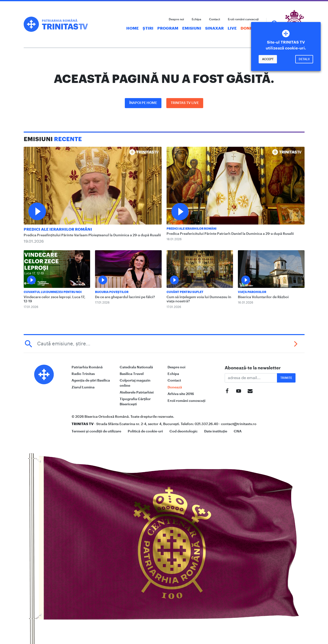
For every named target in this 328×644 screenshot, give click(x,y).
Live (232, 28)
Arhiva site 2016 (181, 394)
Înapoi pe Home (143, 103)
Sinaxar (214, 28)
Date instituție (216, 431)
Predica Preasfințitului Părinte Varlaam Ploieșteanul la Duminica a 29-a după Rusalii (92, 235)
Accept (268, 59)
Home (132, 28)
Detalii (304, 59)
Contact (215, 19)
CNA (238, 431)
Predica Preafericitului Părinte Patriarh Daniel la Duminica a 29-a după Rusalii (230, 234)
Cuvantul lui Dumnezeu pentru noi (53, 292)
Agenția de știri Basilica (91, 380)
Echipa (196, 19)
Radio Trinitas (83, 374)
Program (168, 28)
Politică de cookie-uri (145, 431)
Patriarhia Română (87, 367)
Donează (251, 28)
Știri (148, 28)
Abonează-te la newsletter (253, 368)
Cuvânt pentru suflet (185, 292)
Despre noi (176, 19)
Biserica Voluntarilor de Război (263, 297)
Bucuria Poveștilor (112, 292)
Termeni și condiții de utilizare (96, 431)
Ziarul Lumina (83, 387)
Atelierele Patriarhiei (137, 392)
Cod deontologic (184, 431)
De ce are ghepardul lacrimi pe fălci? (125, 297)
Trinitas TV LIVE (185, 103)
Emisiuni (192, 28)
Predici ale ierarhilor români (58, 229)
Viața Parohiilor (252, 292)
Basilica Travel (132, 374)
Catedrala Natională (136, 367)
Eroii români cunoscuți (243, 19)
